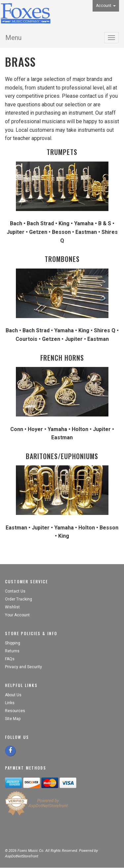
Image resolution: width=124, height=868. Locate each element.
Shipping (13, 643)
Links (10, 703)
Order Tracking (19, 599)
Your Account (17, 615)
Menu (13, 38)
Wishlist (12, 607)
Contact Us (15, 591)
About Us (13, 695)
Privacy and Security (24, 667)
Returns (12, 651)
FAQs (10, 659)
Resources (15, 711)
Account (106, 6)
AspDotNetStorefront (21, 856)
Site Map (13, 719)
